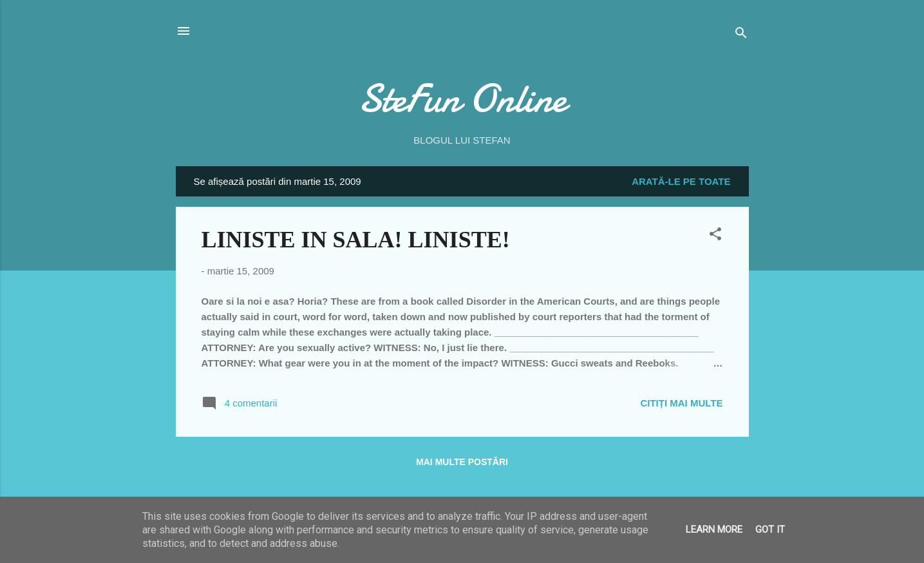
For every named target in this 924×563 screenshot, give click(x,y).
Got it (770, 530)
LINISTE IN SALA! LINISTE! (356, 240)
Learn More (714, 530)
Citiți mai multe (681, 403)
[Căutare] (741, 35)
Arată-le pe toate (681, 181)
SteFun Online (462, 99)
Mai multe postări (462, 462)
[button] (715, 236)
